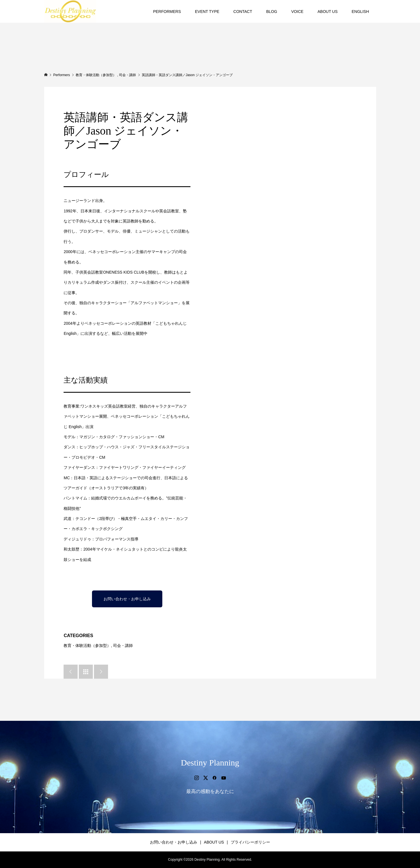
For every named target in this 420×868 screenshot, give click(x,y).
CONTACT (243, 12)
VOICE (297, 12)
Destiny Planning (210, 763)
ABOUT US (328, 12)
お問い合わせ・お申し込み (127, 599)
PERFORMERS (167, 12)
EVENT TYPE (207, 12)
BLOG (272, 12)
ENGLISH (360, 12)
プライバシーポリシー (250, 842)
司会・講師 (123, 646)
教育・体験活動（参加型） (87, 646)
